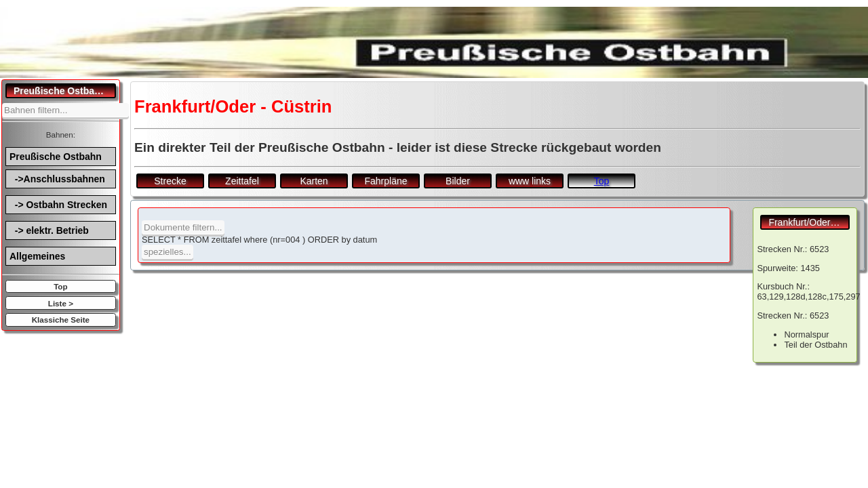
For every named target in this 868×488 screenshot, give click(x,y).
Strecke (170, 181)
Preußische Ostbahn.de (65, 91)
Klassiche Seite (61, 320)
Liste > (61, 303)
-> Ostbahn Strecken (58, 205)
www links (530, 181)
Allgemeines (37, 256)
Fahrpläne (386, 181)
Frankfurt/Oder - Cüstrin (809, 222)
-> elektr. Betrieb (49, 230)
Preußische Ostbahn (56, 157)
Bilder (458, 181)
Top (60, 286)
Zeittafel (242, 181)
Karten (314, 181)
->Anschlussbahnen (57, 179)
